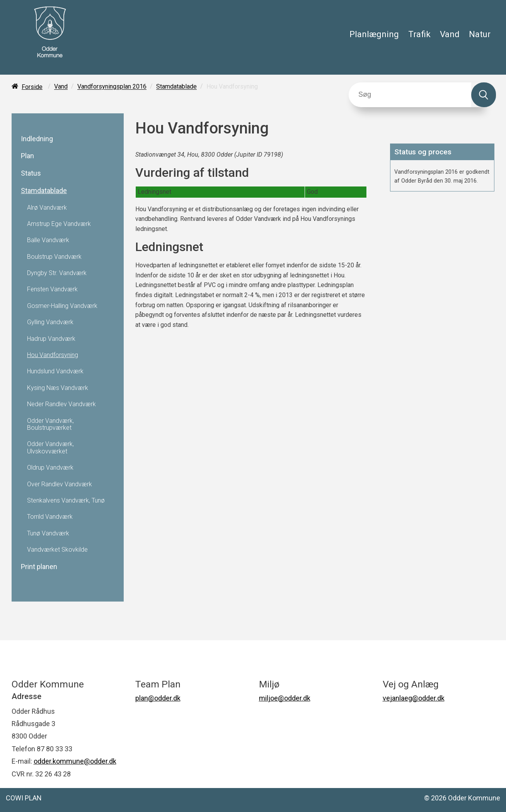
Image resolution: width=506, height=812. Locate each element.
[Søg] (410, 95)
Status (31, 173)
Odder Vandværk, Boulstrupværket (50, 424)
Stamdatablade (176, 87)
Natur (480, 34)
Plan (27, 156)
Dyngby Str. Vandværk (57, 273)
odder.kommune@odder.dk (75, 761)
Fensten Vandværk (52, 289)
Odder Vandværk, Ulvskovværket (50, 448)
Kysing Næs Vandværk (58, 388)
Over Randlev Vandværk (60, 484)
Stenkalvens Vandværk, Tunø (66, 501)
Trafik (419, 34)
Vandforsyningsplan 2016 (112, 87)
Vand (450, 34)
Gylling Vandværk (50, 322)
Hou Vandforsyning (53, 355)
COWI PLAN (24, 798)
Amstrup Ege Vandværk (59, 224)
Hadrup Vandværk (51, 339)
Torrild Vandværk (50, 517)
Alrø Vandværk (47, 208)
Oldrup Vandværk (50, 468)
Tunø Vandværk (48, 533)
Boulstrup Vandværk (54, 257)
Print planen (39, 567)
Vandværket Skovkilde (57, 550)
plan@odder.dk (158, 698)
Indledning (37, 139)
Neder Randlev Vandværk (61, 404)
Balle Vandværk (48, 240)
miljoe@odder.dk (285, 698)
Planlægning (374, 34)
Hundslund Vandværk (55, 371)
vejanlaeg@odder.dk (414, 698)
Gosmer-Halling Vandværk (62, 306)
